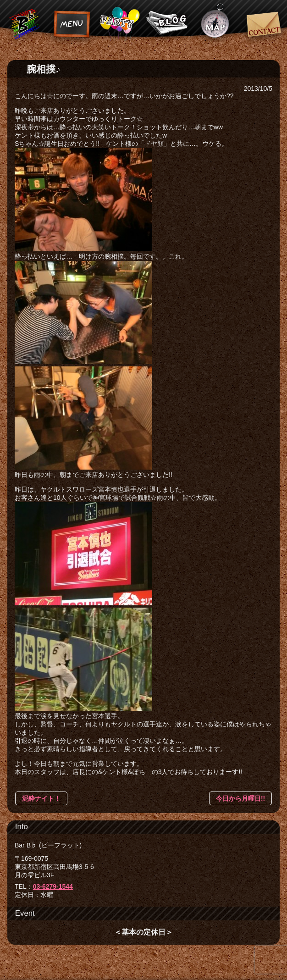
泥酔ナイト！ (41, 798)
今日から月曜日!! (240, 798)
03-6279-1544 (53, 886)
